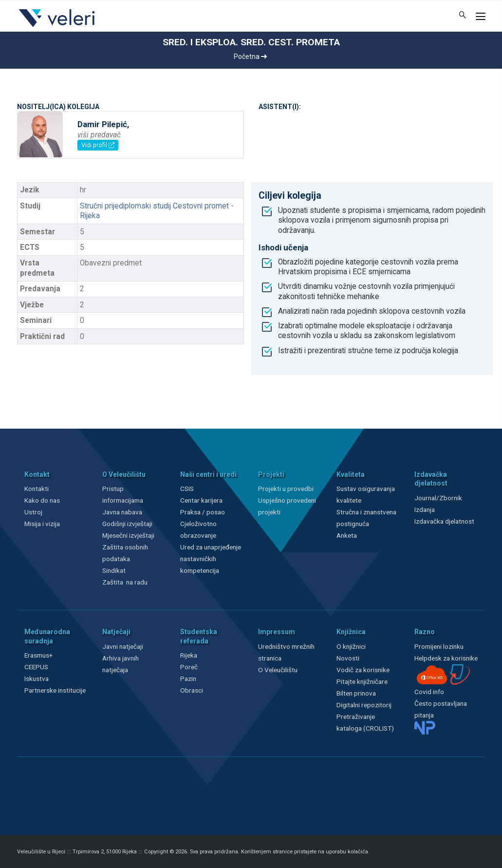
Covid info (429, 692)
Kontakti (37, 489)
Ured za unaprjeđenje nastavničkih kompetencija (211, 559)
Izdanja (425, 509)
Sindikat (114, 570)
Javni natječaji (123, 646)
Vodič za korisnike (363, 670)
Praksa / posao (203, 512)
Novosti (348, 658)
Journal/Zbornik (438, 498)
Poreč (189, 667)
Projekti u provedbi (286, 489)
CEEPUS (36, 667)
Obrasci (192, 690)
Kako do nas (42, 500)
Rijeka (189, 655)
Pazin (188, 679)
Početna (250, 57)
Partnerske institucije (55, 690)
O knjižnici (351, 646)
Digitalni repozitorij (364, 705)
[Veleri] (57, 27)
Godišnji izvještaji (127, 524)
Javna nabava (122, 512)
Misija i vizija (42, 524)
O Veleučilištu (278, 670)
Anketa (347, 535)
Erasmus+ (38, 655)
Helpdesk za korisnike (446, 658)
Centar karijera (201, 500)
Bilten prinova (356, 693)
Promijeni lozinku (439, 646)
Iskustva (37, 679)
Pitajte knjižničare (362, 681)
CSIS (187, 489)
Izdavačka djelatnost (444, 521)
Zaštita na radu (125, 582)
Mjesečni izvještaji (128, 535)
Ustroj (33, 512)
